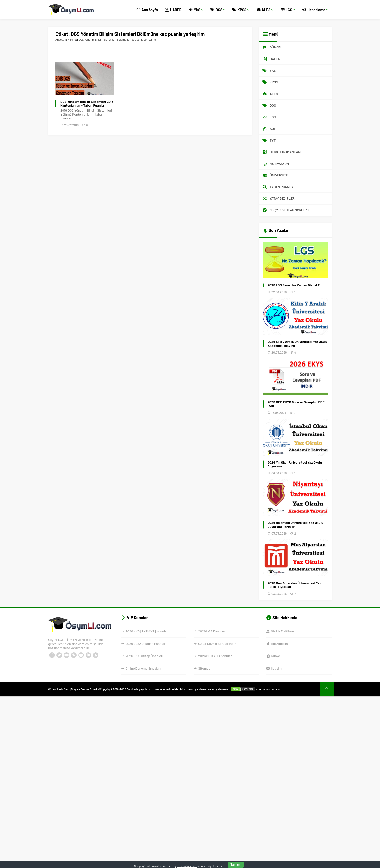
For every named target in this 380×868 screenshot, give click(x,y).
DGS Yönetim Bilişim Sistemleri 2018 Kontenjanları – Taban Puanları (87, 103)
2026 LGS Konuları (212, 631)
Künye (275, 656)
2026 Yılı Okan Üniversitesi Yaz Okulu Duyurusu (295, 464)
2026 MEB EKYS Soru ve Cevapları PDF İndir (296, 404)
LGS (288, 10)
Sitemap (204, 668)
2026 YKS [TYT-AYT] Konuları (147, 631)
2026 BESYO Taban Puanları (146, 643)
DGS (218, 10)
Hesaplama (315, 10)
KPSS (241, 10)
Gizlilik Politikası (282, 631)
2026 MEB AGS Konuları (215, 656)
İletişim (276, 668)
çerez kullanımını (186, 866)
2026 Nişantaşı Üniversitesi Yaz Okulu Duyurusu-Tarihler (295, 525)
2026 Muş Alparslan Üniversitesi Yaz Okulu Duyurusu (294, 585)
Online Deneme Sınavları (143, 668)
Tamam (236, 865)
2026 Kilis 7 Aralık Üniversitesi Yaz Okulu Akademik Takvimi (297, 344)
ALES (265, 10)
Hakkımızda (279, 643)
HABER (173, 10)
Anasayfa (61, 39)
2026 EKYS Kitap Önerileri (144, 656)
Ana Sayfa (147, 10)
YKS (196, 10)
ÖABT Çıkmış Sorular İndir (217, 643)
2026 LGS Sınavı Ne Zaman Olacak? (294, 285)
